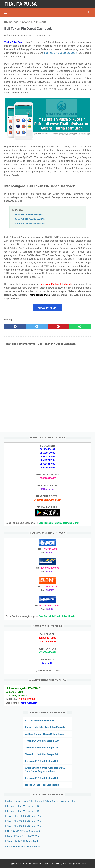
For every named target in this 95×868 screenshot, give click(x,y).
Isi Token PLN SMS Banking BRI (29, 214)
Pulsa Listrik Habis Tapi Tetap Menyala (45, 727)
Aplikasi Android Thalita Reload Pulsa (44, 734)
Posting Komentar (43, 35)
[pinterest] (58, 327)
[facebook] (15, 327)
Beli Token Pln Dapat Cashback (61, 53)
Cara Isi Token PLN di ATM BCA (23, 836)
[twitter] (37, 327)
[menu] (6, 12)
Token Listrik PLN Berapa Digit (22, 841)
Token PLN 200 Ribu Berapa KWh (30, 224)
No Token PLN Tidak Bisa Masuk (42, 785)
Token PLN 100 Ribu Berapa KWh (42, 754)
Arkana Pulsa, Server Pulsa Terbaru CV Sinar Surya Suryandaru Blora (42, 801)
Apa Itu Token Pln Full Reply (40, 721)
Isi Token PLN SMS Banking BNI (42, 761)
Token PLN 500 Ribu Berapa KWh (30, 219)
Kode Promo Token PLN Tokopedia (25, 846)
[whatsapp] (80, 327)
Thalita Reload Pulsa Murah (38, 864)
